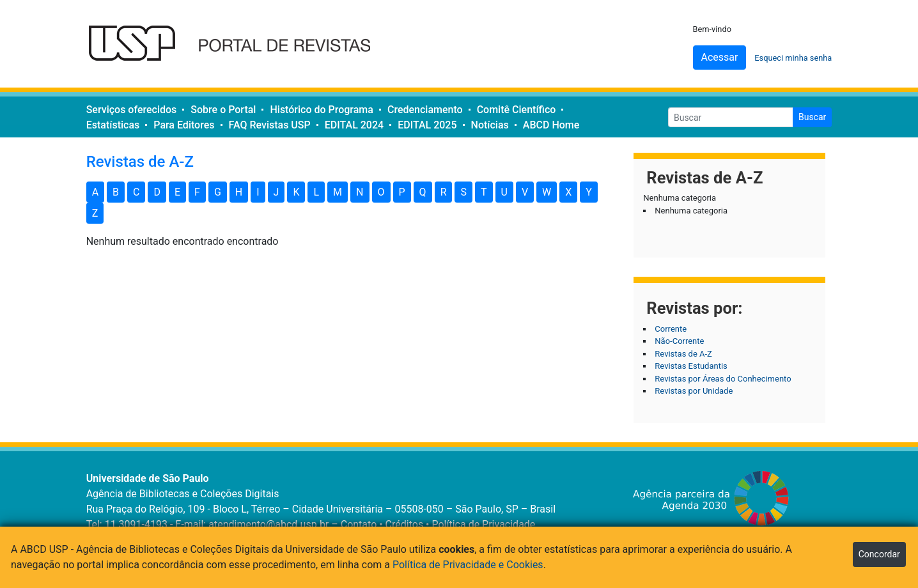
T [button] (484, 192)
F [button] (197, 192)
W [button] (547, 192)
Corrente (671, 329)
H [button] (239, 192)
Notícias (490, 125)
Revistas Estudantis (691, 366)
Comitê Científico (517, 110)
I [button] (258, 192)
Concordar (879, 554)
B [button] (116, 192)
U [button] (504, 192)
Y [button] (589, 192)
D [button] (157, 192)
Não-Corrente (679, 341)
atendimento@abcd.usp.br (268, 524)
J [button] (276, 192)
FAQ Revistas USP (270, 125)
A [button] (95, 192)
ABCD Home (551, 125)
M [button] (338, 192)
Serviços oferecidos (132, 110)
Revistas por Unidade (694, 391)
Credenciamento (425, 110)
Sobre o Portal (223, 110)
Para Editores (184, 125)
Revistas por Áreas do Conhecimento (723, 379)
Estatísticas (113, 125)
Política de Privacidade (483, 524)
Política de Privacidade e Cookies (468, 565)
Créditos (405, 524)
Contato (359, 524)
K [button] (296, 192)
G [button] (218, 192)
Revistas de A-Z (683, 354)
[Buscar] (731, 117)
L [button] (316, 192)
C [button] (136, 192)
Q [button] (423, 192)
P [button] (402, 192)
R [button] (444, 192)
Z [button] (95, 213)
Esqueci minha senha (793, 58)
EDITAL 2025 (427, 125)
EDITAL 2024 (354, 125)
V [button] (525, 192)
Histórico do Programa (321, 110)
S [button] (463, 192)
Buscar (812, 117)
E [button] (177, 192)
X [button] (568, 192)
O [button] (381, 192)
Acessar (720, 57)
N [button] (360, 192)
